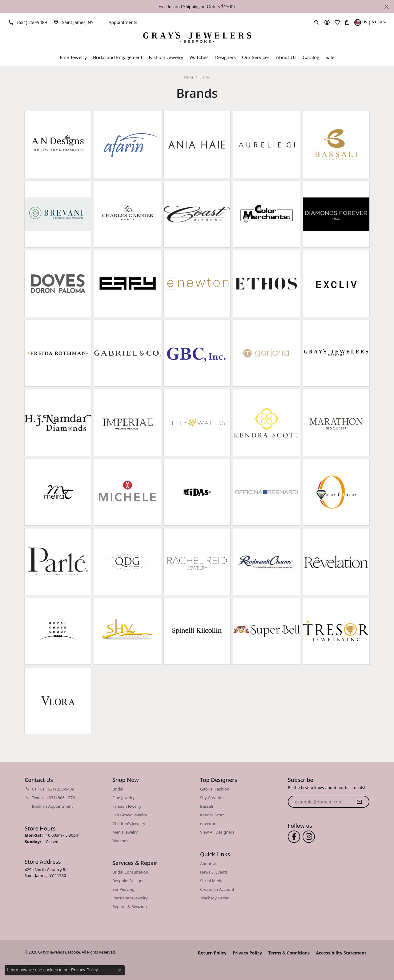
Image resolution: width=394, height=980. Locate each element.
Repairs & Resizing (130, 906)
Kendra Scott (212, 815)
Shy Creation (212, 798)
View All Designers (217, 832)
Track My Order (214, 898)
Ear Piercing (123, 889)
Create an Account (217, 889)
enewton (208, 823)
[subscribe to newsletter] (359, 802)
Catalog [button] (311, 57)
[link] (27, 22)
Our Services (256, 57)
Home (189, 77)
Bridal (118, 789)
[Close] (386, 7)
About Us (286, 57)
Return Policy (212, 953)
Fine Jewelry (73, 57)
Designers (225, 57)
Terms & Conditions (289, 953)
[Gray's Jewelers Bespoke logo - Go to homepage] (197, 38)
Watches (199, 57)
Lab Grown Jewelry (130, 815)
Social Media (212, 881)
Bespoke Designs (128, 881)
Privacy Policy (247, 953)
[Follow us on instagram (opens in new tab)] (309, 837)
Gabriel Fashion (215, 789)
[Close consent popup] (120, 970)
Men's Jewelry (125, 832)
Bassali (207, 806)
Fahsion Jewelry (127, 806)
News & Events (214, 872)
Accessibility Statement (341, 953)
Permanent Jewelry (130, 898)
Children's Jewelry (129, 823)
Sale (330, 57)
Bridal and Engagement (118, 57)
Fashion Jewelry (166, 57)
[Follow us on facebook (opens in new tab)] (294, 837)
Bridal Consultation (130, 872)
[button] (317, 22)
